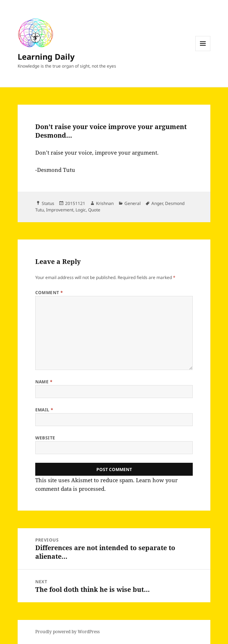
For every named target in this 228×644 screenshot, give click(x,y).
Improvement (60, 210)
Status (48, 203)
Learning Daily (46, 56)
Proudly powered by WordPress (67, 632)
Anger (157, 203)
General (133, 203)
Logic (81, 210)
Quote (94, 210)
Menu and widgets (203, 51)
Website (45, 438)
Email (44, 410)
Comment (49, 293)
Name (44, 382)
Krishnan (105, 203)
